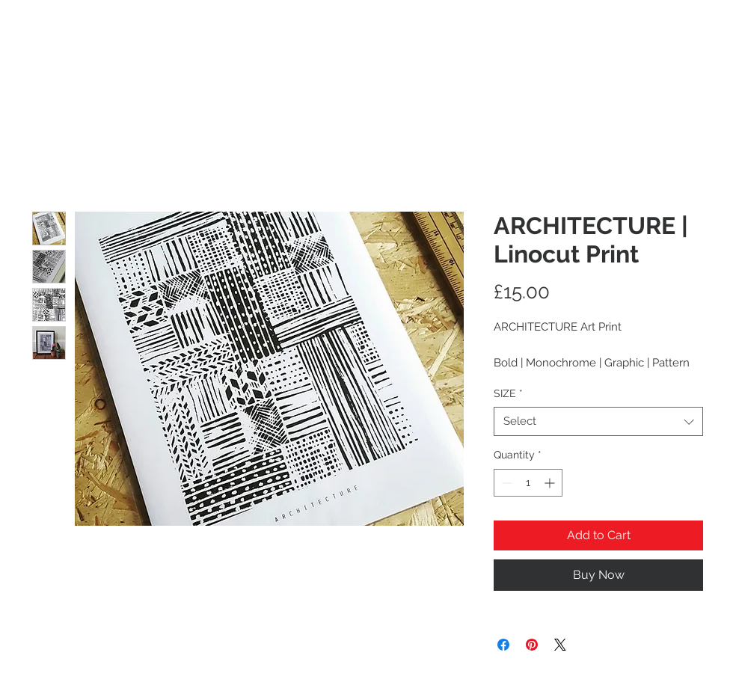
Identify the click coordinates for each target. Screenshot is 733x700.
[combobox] (598, 421)
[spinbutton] (528, 483)
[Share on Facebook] (503, 645)
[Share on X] (560, 645)
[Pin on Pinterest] (532, 645)
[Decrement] (505, 483)
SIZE (508, 393)
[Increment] (551, 483)
